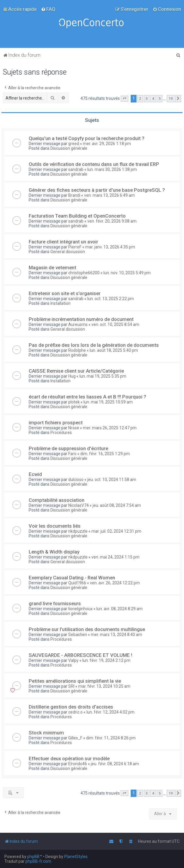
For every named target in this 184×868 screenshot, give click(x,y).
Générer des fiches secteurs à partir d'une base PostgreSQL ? (97, 190)
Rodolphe (77, 350)
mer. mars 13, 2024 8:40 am (116, 635)
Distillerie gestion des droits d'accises (71, 707)
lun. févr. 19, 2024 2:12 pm (106, 660)
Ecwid (35, 474)
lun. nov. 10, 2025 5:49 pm (127, 273)
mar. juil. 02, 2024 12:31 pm (116, 531)
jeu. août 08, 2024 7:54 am (117, 505)
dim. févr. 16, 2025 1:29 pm (105, 454)
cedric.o (75, 712)
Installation (61, 303)
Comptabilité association (57, 500)
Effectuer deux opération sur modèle (69, 758)
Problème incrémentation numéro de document (81, 319)
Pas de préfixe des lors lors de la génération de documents (94, 345)
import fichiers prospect (56, 423)
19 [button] (171, 99)
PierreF (75, 247)
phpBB (33, 857)
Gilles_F (75, 738)
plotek (74, 402)
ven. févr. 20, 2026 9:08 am (112, 221)
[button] (125, 99)
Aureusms (78, 324)
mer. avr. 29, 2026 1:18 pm (107, 144)
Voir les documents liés (55, 526)
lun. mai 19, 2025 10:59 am (108, 402)
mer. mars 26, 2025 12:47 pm (110, 428)
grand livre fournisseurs (55, 603)
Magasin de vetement (52, 268)
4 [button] (153, 99)
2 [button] (140, 99)
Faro (72, 454)
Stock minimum (46, 733)
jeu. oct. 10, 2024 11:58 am (112, 480)
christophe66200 (84, 273)
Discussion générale (69, 148)
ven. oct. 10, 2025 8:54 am (115, 324)
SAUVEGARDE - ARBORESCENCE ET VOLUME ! (80, 655)
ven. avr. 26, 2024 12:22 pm (115, 583)
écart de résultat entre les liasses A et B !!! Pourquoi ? (87, 397)
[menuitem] (48, 9)
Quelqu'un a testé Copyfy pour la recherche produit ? (87, 138)
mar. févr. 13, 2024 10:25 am (104, 686)
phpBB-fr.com (38, 861)
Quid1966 (77, 583)
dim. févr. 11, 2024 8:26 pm (111, 738)
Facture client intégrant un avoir (63, 242)
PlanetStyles (76, 857)
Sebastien (78, 635)
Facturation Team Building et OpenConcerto (77, 216)
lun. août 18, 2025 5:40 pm (114, 350)
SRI (71, 686)
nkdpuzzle (78, 531)
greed (74, 144)
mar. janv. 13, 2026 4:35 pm (110, 247)
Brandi (74, 195)
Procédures (61, 433)
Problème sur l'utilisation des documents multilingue (87, 629)
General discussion (68, 252)
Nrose (74, 428)
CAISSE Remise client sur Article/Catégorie (76, 371)
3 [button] (147, 99)
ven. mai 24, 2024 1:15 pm (115, 557)
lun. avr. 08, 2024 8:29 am (120, 609)
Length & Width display (54, 552)
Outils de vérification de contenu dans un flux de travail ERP (94, 164)
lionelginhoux (80, 609)
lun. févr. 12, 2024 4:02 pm (110, 712)
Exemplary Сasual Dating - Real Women (72, 578)
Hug (72, 376)
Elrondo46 (78, 764)
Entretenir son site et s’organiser (65, 293)
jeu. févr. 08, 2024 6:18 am (115, 764)
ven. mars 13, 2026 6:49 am (109, 195)
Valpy (73, 660)
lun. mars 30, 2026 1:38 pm (112, 169)
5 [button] (160, 99)
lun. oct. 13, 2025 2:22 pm (111, 299)
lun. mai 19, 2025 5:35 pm (103, 376)
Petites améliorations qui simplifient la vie (75, 681)
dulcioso (76, 480)
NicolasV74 (79, 505)
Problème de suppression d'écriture (68, 448)
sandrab (76, 169)
